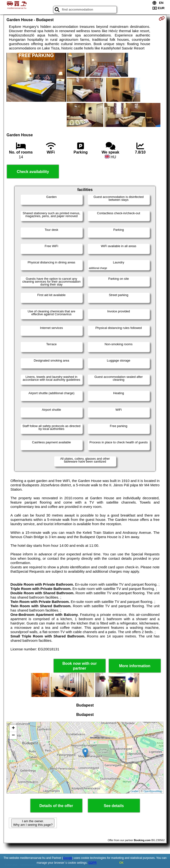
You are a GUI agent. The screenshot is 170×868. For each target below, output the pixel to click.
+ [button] (13, 728)
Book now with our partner (79, 666)
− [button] (13, 736)
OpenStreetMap (153, 791)
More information (135, 666)
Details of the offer (56, 806)
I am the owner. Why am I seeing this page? (33, 823)
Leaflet (135, 791)
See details (114, 806)
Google (68, 858)
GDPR (92, 863)
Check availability (33, 172)
